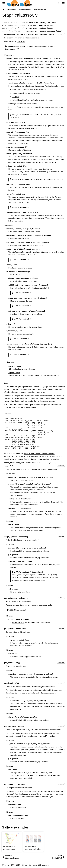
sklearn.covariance (25, 10)
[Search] (59, 3)
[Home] (4, 10)
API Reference (12, 10)
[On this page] (63, 3)
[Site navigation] (4, 3)
